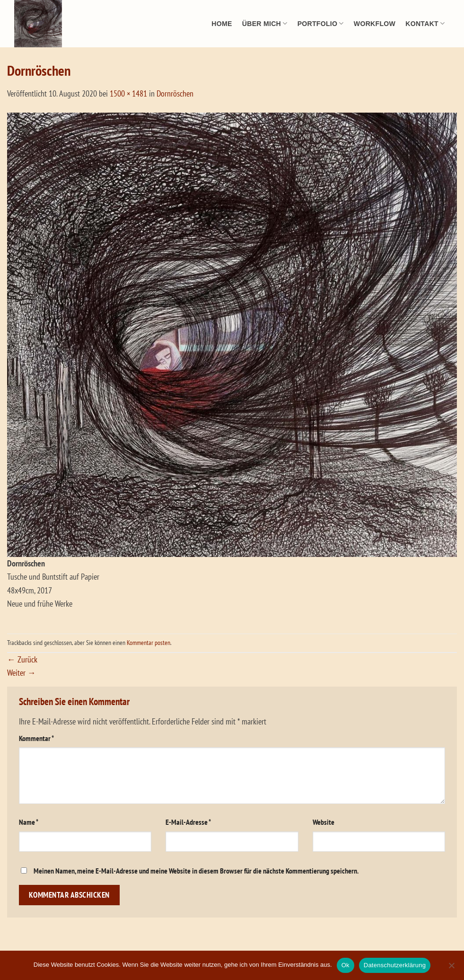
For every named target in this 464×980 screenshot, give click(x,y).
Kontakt (425, 23)
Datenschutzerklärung (395, 965)
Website (324, 822)
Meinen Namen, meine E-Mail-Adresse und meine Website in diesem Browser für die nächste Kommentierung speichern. (196, 871)
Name (29, 822)
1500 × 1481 (128, 93)
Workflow (375, 24)
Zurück (22, 659)
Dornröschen (175, 93)
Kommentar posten (149, 643)
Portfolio (321, 23)
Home (222, 24)
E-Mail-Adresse (188, 822)
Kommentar (36, 738)
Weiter (22, 673)
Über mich (265, 23)
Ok (346, 965)
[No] (451, 968)
